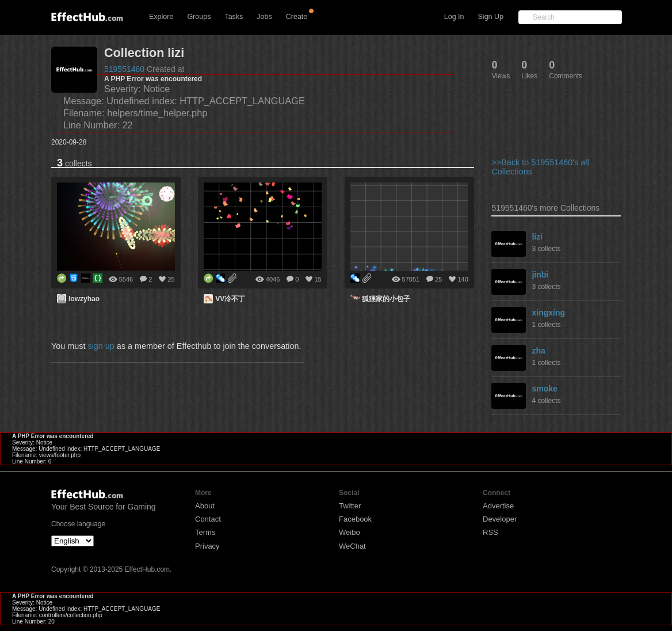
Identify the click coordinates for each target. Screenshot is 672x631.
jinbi (540, 275)
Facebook (355, 519)
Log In (454, 17)
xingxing (548, 313)
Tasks (234, 17)
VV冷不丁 (230, 299)
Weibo (350, 532)
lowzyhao (84, 299)
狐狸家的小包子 (386, 299)
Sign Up (491, 17)
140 (463, 279)
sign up (101, 346)
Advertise (498, 506)
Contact (208, 519)
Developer (500, 519)
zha (538, 351)
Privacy (207, 546)
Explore (161, 17)
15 (318, 279)
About (205, 506)
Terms (205, 532)
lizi (537, 237)
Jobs (264, 17)
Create (297, 17)
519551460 (124, 69)
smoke (544, 389)
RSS (490, 532)
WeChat (352, 546)
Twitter (350, 506)
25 (171, 279)
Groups (199, 17)
